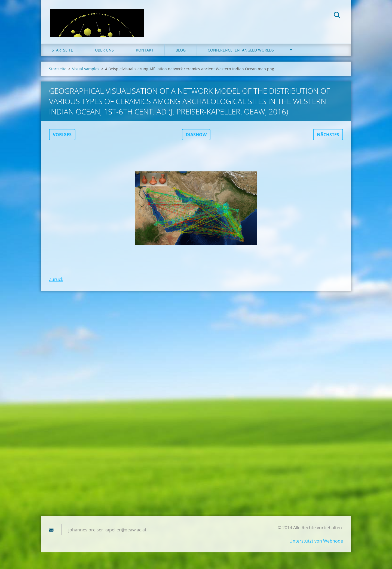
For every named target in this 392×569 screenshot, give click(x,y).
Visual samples (86, 73)
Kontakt (145, 54)
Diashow (196, 139)
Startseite (62, 54)
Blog (181, 54)
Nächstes (328, 139)
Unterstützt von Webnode (316, 545)
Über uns (104, 54)
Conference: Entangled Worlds (241, 54)
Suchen (337, 16)
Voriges (62, 139)
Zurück (56, 284)
